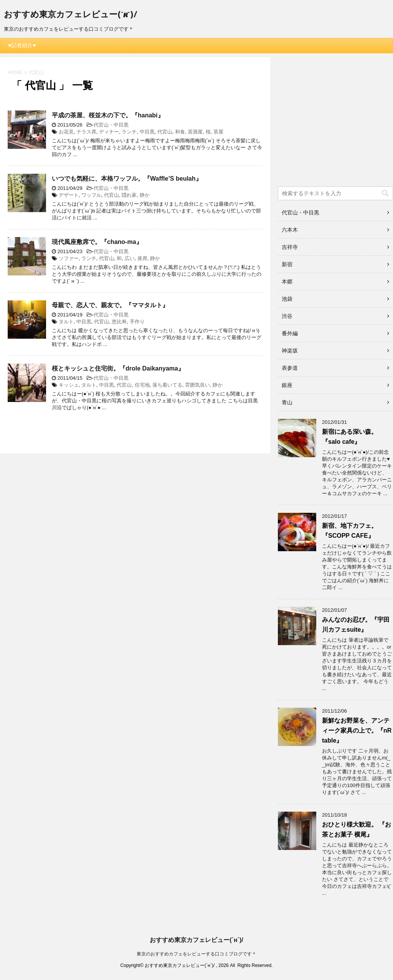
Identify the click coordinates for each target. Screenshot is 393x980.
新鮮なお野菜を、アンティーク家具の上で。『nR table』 (357, 730)
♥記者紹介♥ (22, 45)
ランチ (129, 132)
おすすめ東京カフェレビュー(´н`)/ (70, 15)
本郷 (287, 282)
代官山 (165, 132)
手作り (137, 322)
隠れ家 (129, 195)
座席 (142, 258)
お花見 (66, 132)
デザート (69, 195)
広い (130, 258)
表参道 (290, 368)
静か (145, 195)
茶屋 (218, 132)
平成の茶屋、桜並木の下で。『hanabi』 (108, 115)
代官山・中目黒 (111, 125)
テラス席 (86, 132)
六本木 (290, 230)
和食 (180, 132)
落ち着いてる (167, 385)
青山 (287, 402)
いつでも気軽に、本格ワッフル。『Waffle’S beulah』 (127, 179)
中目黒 (147, 132)
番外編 (290, 333)
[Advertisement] (335, 124)
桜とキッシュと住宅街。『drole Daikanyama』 (118, 368)
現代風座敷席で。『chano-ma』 (97, 242)
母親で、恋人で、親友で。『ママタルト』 (110, 305)
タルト (66, 322)
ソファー (69, 258)
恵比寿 (119, 322)
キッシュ (69, 385)
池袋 (287, 299)
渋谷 (287, 316)
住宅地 (142, 385)
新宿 (287, 264)
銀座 (287, 385)
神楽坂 (290, 351)
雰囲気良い (197, 385)
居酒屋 (195, 132)
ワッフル (91, 195)
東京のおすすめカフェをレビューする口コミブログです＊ (196, 954)
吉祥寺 (290, 247)
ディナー (109, 132)
